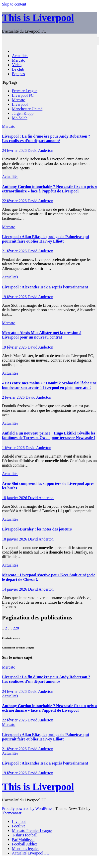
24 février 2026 (15, 150)
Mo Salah (20, 118)
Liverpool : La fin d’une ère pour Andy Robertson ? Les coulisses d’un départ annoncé (46, 138)
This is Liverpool (38, 18)
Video (17, 65)
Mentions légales (26, 849)
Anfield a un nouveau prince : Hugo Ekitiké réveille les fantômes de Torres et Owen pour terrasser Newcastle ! (49, 435)
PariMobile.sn (23, 840)
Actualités (20, 56)
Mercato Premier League (32, 831)
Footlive (19, 826)
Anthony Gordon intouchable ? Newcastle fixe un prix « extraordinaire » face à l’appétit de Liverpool (49, 189)
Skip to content (14, 4)
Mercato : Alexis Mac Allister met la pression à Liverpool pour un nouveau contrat (42, 335)
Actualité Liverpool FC (31, 853)
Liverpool (20, 104)
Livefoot (19, 822)
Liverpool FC (23, 95)
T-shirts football (25, 835)
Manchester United (27, 109)
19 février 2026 (15, 297)
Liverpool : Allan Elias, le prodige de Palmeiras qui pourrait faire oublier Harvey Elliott (46, 239)
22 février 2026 (15, 201)
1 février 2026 (14, 448)
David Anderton (41, 150)
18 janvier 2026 (15, 498)
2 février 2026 (14, 397)
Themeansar (12, 813)
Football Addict (24, 844)
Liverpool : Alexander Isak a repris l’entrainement (45, 287)
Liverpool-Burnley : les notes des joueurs (37, 529)
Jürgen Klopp (23, 113)
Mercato (19, 60)
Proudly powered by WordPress (28, 808)
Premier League (25, 91)
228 (16, 628)
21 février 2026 (15, 251)
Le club (18, 69)
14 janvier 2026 (15, 589)
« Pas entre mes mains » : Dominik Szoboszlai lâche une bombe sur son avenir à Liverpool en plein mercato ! (49, 385)
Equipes (18, 74)
